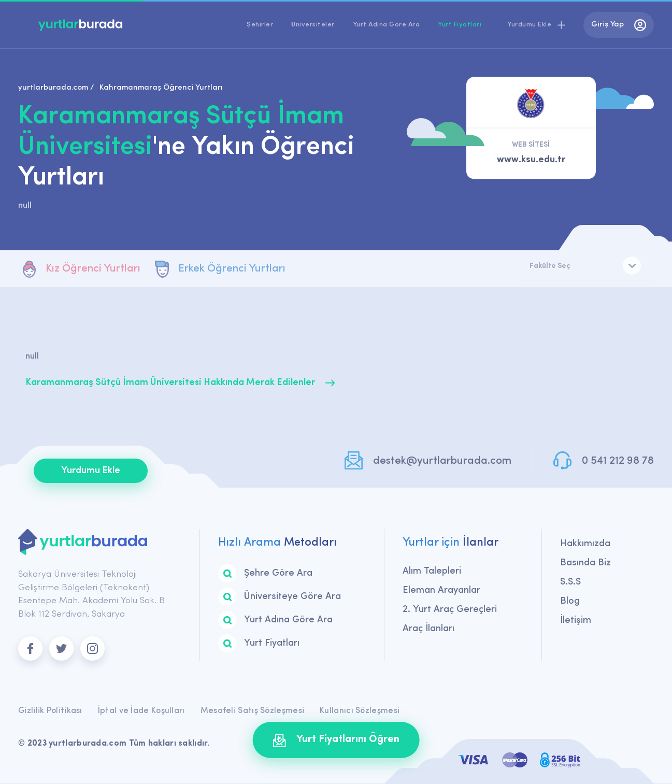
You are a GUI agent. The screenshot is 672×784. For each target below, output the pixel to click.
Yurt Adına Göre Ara (387, 25)
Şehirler (260, 25)
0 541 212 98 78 (618, 461)
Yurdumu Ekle (91, 471)
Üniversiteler (313, 25)
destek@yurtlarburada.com (440, 461)
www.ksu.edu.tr (531, 160)
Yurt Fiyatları (460, 25)
